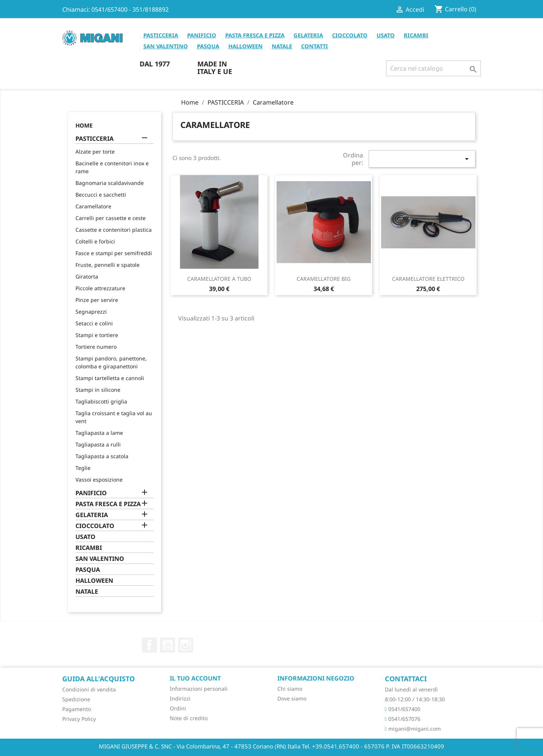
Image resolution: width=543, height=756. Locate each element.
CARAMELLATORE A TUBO (219, 279)
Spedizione (76, 699)
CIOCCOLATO (350, 35)
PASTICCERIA (161, 35)
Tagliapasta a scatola (102, 456)
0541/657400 (403, 709)
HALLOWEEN (245, 46)
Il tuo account (195, 678)
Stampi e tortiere (97, 335)
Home (84, 125)
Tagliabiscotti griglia (101, 401)
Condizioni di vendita (89, 689)
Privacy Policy (79, 719)
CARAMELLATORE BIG (324, 279)
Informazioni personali (199, 689)
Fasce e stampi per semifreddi (114, 253)
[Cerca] (433, 68)
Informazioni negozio (316, 678)
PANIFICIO (202, 35)
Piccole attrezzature (100, 288)
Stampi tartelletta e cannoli (110, 378)
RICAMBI (416, 35)
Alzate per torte (95, 152)
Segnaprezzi (91, 312)
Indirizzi (180, 698)
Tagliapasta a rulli (98, 444)
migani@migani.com (413, 729)
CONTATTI (315, 46)
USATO (386, 35)
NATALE (282, 46)
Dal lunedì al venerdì (411, 689)
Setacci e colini (94, 323)
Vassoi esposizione (99, 480)
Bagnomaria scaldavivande (110, 183)
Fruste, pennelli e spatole (108, 265)
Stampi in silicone (98, 390)
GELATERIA (308, 35)
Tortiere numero (96, 347)
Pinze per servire (97, 300)
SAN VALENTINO (166, 46)
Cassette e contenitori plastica (114, 230)
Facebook (149, 645)
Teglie (83, 468)
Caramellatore (93, 206)
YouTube (168, 645)
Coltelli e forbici (95, 241)
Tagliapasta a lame (99, 433)
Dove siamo (292, 698)
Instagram (186, 645)
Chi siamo (290, 689)
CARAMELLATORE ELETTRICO (428, 279)
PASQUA (208, 46)
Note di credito (189, 718)
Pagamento (77, 709)
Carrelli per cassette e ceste (111, 218)
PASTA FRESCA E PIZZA (255, 35)
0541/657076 (403, 719)
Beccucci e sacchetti (101, 195)
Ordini (178, 708)
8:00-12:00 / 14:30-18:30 (415, 699)
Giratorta (87, 276)
